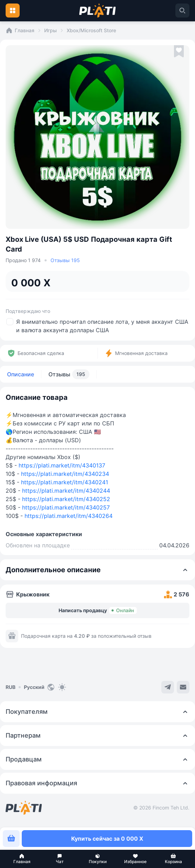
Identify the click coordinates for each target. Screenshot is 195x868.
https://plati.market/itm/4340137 (62, 465)
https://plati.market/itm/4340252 (66, 499)
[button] (22, 859)
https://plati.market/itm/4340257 (66, 507)
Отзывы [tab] (69, 374)
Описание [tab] (21, 374)
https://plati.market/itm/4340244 (66, 491)
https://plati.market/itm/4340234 (65, 474)
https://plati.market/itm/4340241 (65, 482)
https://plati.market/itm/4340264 (69, 516)
